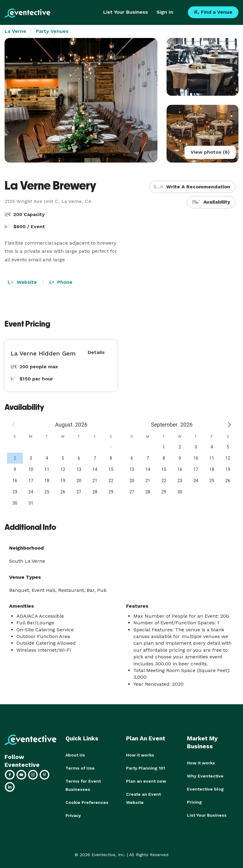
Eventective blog (205, 788)
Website (22, 282)
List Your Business (126, 12)
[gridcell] (15, 458)
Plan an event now (146, 781)
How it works (140, 755)
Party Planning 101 (146, 768)
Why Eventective (205, 776)
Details (96, 352)
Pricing (194, 801)
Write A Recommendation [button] (192, 187)
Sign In (165, 12)
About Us (75, 755)
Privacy (73, 814)
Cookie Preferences (87, 801)
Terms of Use (80, 768)
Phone (61, 282)
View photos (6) (210, 152)
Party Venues (52, 31)
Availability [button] (211, 202)
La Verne (15, 31)
